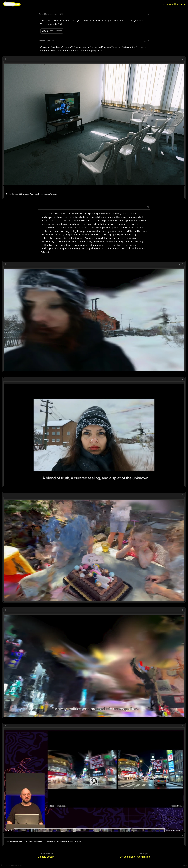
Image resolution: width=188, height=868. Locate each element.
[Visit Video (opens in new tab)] (52, 31)
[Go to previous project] (46, 857)
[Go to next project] (135, 857)
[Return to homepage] (174, 4)
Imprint (184, 865)
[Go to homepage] (12, 4)
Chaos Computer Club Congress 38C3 (43, 841)
